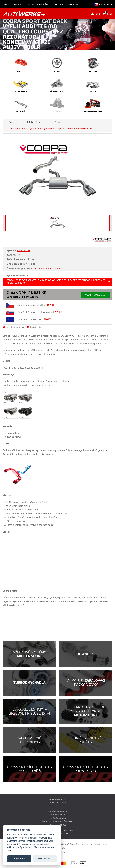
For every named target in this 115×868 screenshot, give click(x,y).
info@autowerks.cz (57, 818)
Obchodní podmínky (39, 5)
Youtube (59, 5)
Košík (107, 14)
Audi (11, 122)
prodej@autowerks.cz (57, 811)
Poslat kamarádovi (13, 327)
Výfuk (57, 122)
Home (6, 5)
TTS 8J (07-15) (34, 122)
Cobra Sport (24, 251)
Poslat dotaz (35, 327)
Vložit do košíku (95, 295)
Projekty (19, 5)
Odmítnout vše (45, 858)
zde (9, 851)
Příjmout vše (19, 858)
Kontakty (73, 5)
